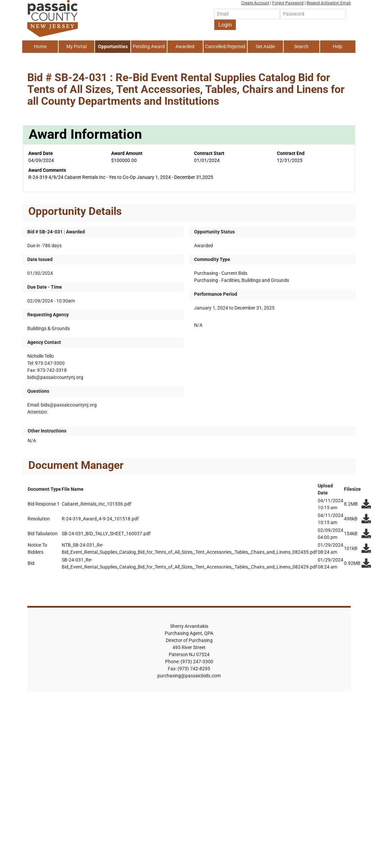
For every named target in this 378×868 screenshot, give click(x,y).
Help (338, 46)
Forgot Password (288, 3)
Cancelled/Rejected (225, 46)
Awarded (185, 46)
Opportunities (113, 46)
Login (225, 25)
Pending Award (149, 46)
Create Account (255, 3)
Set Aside (265, 46)
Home (40, 46)
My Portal (76, 46)
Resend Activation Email (329, 3)
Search (301, 46)
